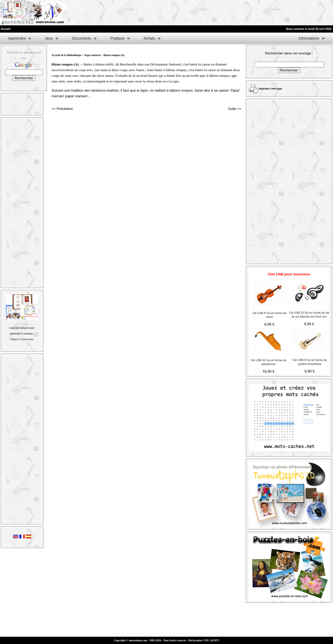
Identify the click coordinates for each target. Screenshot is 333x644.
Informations (309, 38)
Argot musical (92, 55)
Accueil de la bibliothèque (66, 55)
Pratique (117, 38)
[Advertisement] (267, 13)
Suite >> (235, 109)
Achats (149, 38)
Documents (82, 38)
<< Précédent (62, 109)
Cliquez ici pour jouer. (22, 339)
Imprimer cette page (270, 89)
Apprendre (17, 38)
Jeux (49, 38)
